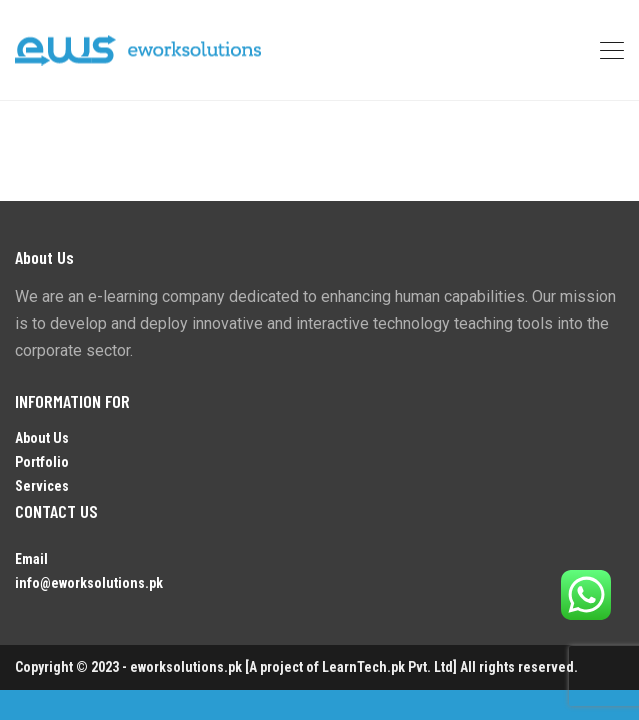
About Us (42, 438)
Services (42, 486)
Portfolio (42, 462)
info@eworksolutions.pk (89, 583)
